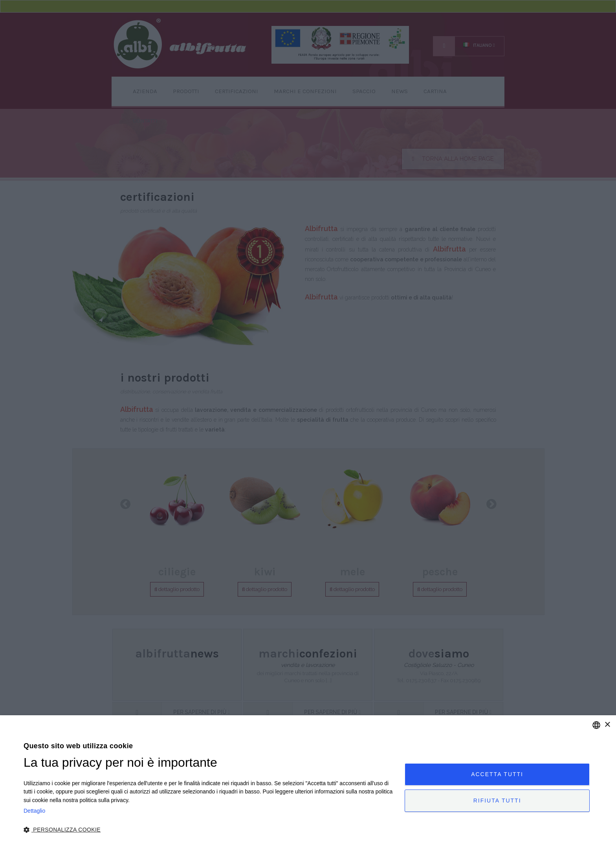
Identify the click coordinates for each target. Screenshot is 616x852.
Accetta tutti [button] (497, 774)
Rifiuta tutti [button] (497, 801)
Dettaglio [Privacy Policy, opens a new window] (34, 811)
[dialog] (308, 784)
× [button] (607, 725)
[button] (208, 830)
